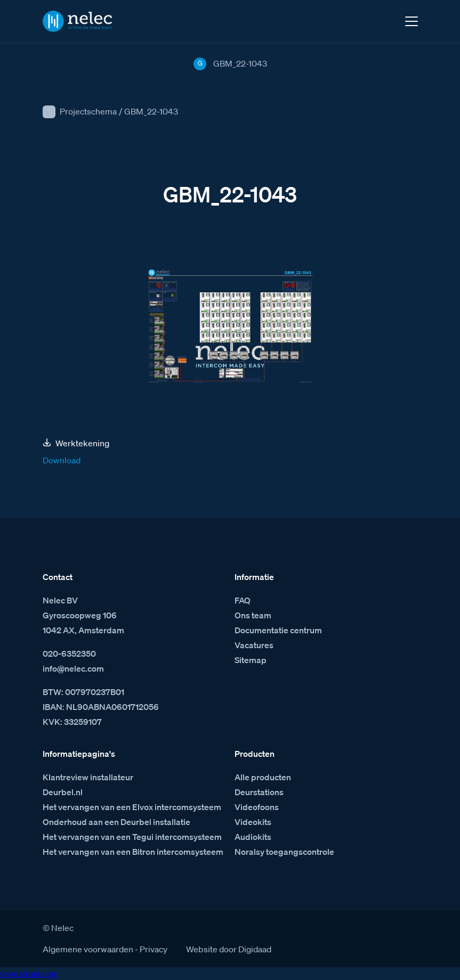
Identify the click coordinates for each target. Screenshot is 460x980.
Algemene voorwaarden (88, 949)
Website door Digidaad (229, 949)
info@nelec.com (73, 668)
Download (62, 460)
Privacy (154, 949)
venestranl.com (29, 974)
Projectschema (88, 111)
